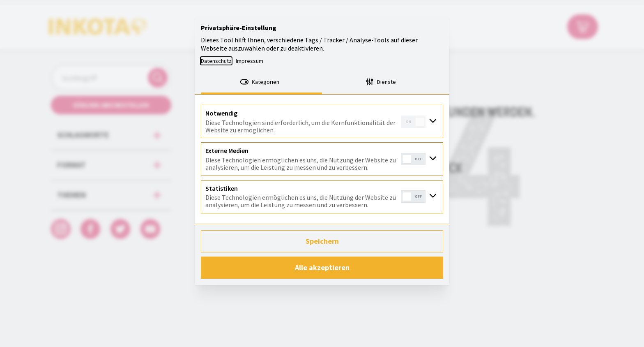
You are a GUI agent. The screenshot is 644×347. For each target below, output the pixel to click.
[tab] (261, 83)
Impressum (250, 61)
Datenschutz (216, 61)
